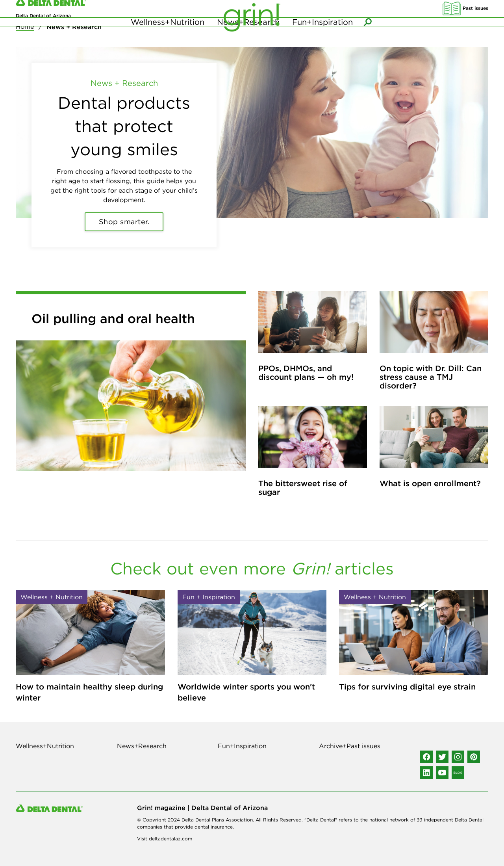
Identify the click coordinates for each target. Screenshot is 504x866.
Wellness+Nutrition (168, 39)
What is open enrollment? (430, 483)
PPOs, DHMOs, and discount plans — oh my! (306, 373)
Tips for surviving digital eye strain (407, 687)
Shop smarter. (124, 222)
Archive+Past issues (350, 746)
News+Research (248, 39)
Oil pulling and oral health (113, 319)
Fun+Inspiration (322, 39)
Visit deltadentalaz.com (165, 839)
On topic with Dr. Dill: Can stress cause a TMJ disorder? (431, 377)
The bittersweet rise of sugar (303, 488)
